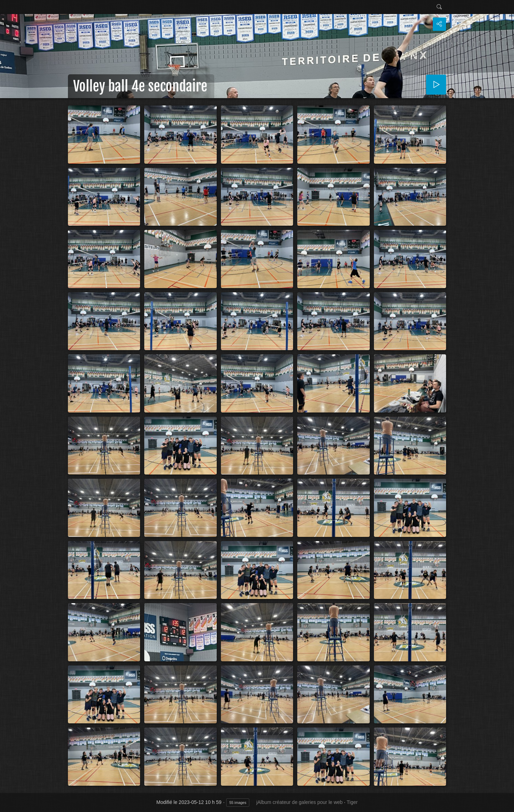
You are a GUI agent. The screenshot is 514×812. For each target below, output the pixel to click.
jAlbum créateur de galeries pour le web (300, 802)
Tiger (352, 802)
